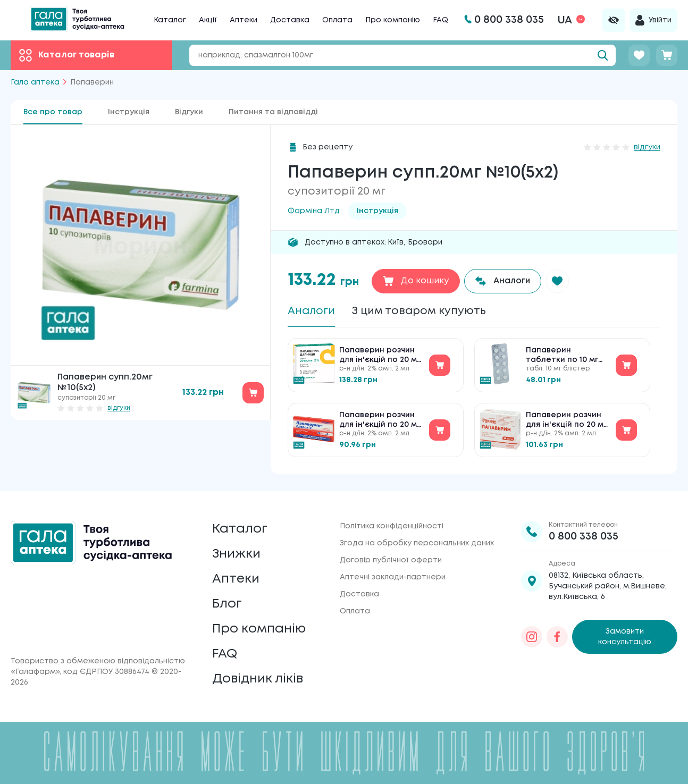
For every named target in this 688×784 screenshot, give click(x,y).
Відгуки (189, 112)
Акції (208, 20)
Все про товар (53, 112)
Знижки (236, 554)
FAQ (441, 20)
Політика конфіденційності (392, 526)
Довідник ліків (258, 679)
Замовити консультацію (625, 637)
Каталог (170, 20)
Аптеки (244, 20)
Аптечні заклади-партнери (393, 577)
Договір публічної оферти (391, 560)
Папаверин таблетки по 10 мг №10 (562, 356)
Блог (227, 604)
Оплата (337, 20)
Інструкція (129, 112)
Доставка (290, 20)
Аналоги (311, 311)
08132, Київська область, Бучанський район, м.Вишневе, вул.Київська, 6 (608, 586)
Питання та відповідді (273, 112)
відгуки (119, 408)
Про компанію (393, 20)
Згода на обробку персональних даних (417, 543)
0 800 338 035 (584, 537)
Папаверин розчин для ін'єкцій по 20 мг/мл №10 (381, 356)
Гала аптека (35, 82)
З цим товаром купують (419, 311)
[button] (557, 281)
